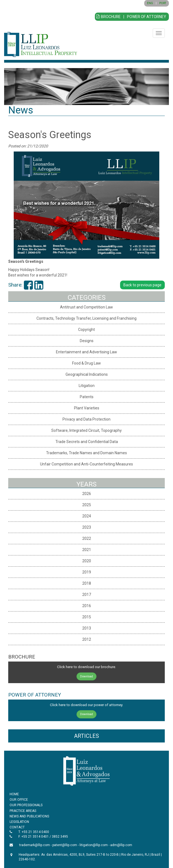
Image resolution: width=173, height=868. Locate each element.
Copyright (86, 330)
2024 (87, 516)
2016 (87, 606)
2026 (87, 494)
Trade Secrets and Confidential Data (87, 442)
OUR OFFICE (19, 800)
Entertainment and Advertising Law (86, 352)
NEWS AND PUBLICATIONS (29, 816)
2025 (87, 505)
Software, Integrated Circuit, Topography (86, 430)
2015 (87, 617)
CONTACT (17, 827)
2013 (87, 628)
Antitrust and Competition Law (86, 307)
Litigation (87, 386)
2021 (87, 550)
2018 (87, 583)
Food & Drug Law (86, 363)
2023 (87, 527)
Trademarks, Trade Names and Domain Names (86, 453)
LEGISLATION (19, 822)
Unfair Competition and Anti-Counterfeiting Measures (86, 464)
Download (86, 676)
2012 (87, 639)
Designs (87, 341)
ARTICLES (86, 736)
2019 (87, 572)
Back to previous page (142, 285)
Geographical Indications (87, 374)
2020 (87, 561)
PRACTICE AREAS (23, 811)
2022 (87, 538)
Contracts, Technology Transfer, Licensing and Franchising (86, 318)
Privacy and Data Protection (86, 419)
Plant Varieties (87, 408)
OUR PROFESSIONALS (26, 805)
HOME (14, 794)
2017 (87, 595)
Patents (87, 397)
